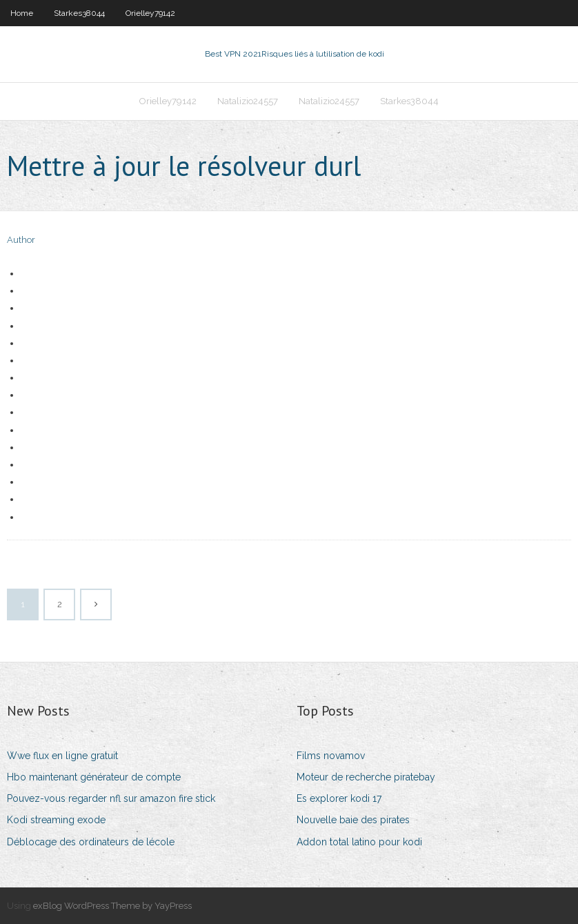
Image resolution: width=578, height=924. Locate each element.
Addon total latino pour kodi (359, 842)
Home (22, 13)
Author (21, 240)
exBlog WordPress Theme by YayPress (112, 906)
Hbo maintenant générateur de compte (94, 777)
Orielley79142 (150, 13)
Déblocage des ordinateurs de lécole (91, 842)
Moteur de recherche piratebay (366, 777)
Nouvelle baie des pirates (353, 820)
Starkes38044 (79, 13)
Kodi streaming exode (56, 820)
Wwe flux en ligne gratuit (62, 756)
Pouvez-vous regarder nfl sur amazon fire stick (111, 798)
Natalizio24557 (248, 101)
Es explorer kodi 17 (339, 798)
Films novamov (331, 756)
